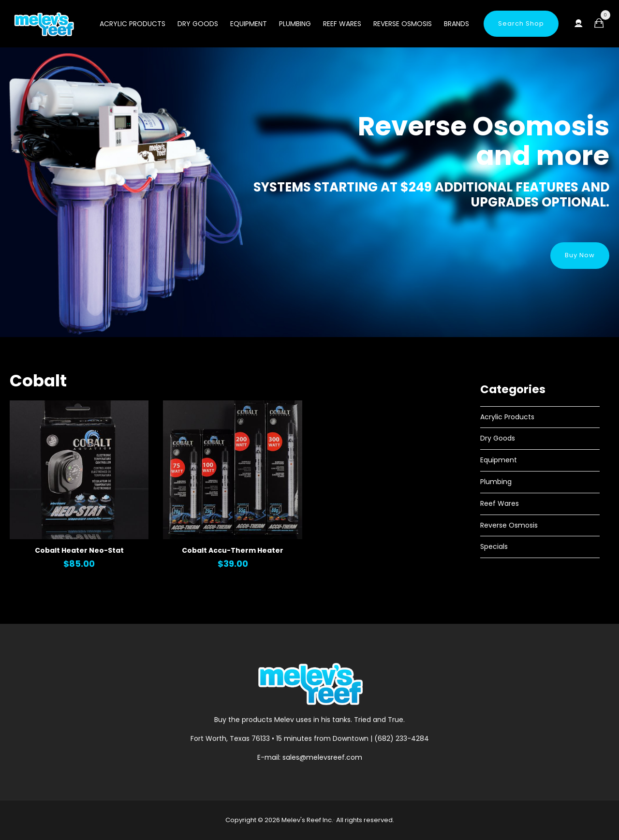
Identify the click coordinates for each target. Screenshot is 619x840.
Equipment (249, 24)
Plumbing (295, 24)
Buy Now (580, 255)
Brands (457, 24)
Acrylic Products (133, 24)
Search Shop (521, 23)
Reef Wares (342, 24)
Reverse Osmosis (403, 24)
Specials (494, 546)
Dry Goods (198, 24)
